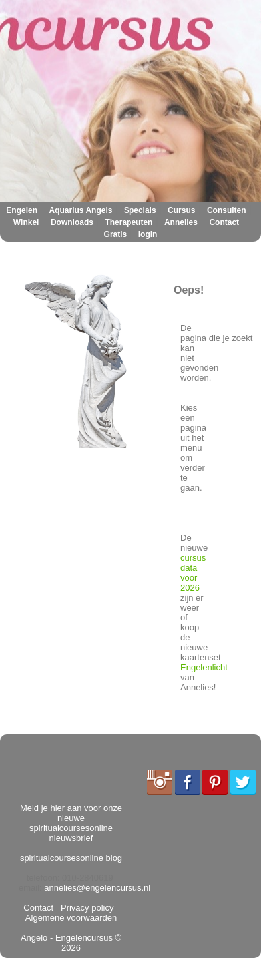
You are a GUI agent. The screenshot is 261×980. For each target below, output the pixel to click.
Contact (224, 222)
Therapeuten (129, 222)
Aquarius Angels (81, 210)
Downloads (72, 222)
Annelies (181, 222)
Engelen (22, 210)
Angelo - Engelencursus (67, 938)
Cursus (181, 210)
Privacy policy (85, 908)
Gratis (116, 234)
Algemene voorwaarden (72, 913)
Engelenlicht (204, 667)
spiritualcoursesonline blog (71, 858)
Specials (140, 210)
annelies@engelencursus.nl (97, 888)
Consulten (227, 210)
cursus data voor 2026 (193, 573)
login (148, 234)
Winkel (26, 222)
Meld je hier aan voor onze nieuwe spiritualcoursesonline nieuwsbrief (71, 823)
